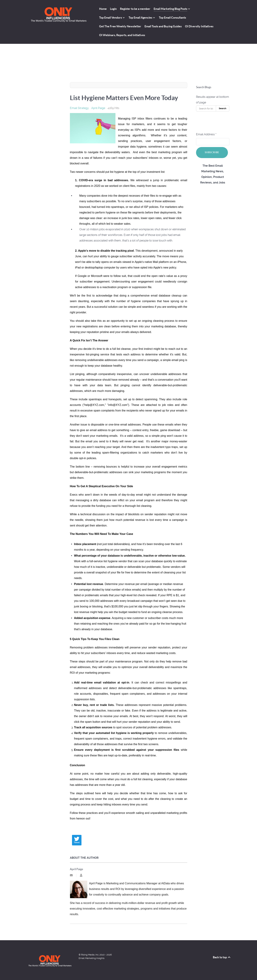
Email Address (206, 134)
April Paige (98, 108)
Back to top (222, 957)
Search (223, 108)
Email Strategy (79, 108)
